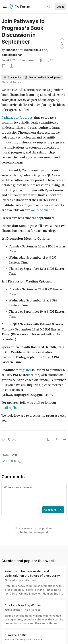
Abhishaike (11, 580)
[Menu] (5, 7)
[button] (6, 461)
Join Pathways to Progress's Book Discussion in (23, 31)
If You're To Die (16, 635)
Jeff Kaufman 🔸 (14, 610)
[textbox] (33, 494)
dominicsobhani (12, 55)
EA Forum (20, 7)
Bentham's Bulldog (15, 639)
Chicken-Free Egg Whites (23, 605)
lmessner (12, 50)
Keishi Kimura (34, 50)
